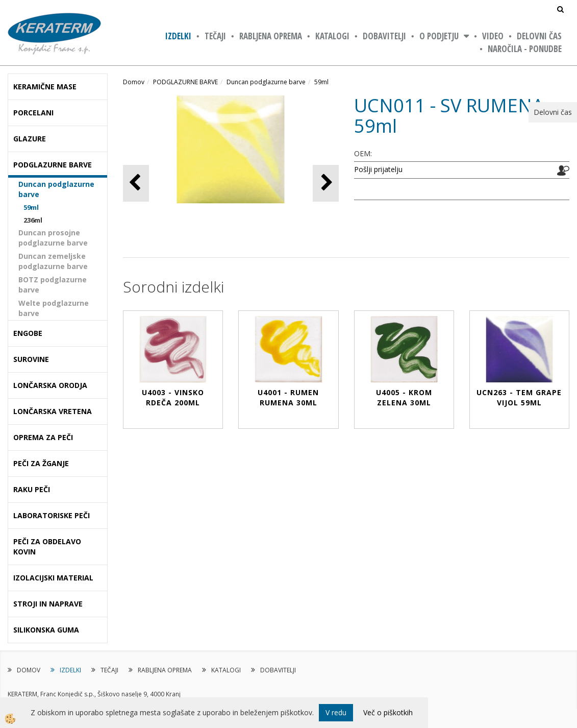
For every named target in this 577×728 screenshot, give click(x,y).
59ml (31, 207)
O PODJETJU (439, 36)
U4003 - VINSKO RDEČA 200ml (173, 397)
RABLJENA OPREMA (271, 36)
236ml (33, 220)
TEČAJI (215, 36)
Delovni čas (539, 36)
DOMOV (29, 670)
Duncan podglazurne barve (56, 189)
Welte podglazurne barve (54, 308)
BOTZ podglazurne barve (53, 285)
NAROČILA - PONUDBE (525, 49)
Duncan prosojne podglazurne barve (53, 238)
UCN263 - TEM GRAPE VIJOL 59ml (519, 397)
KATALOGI (332, 36)
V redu (336, 712)
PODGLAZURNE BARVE (185, 82)
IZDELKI (178, 36)
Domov (134, 82)
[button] (326, 183)
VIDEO (493, 36)
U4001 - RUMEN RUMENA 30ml (288, 397)
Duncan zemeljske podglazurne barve (53, 261)
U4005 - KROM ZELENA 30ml (404, 397)
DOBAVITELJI (384, 36)
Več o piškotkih (388, 712)
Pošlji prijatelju (378, 169)
